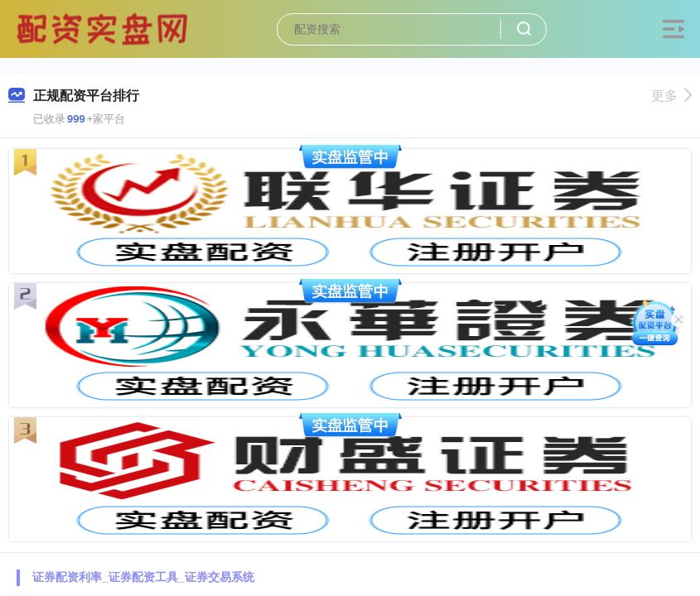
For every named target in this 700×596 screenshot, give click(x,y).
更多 (671, 96)
